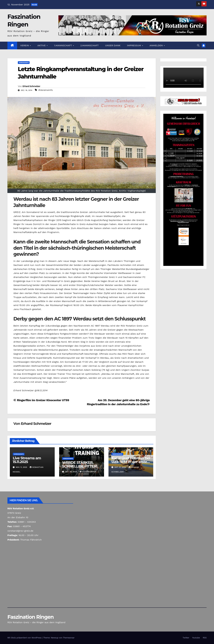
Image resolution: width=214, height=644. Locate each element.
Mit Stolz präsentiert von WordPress (25, 638)
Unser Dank (113, 46)
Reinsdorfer (88, 472)
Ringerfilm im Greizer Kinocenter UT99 (41, 400)
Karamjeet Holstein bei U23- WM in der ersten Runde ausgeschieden (131, 462)
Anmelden (156, 46)
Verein (25, 46)
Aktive (42, 46)
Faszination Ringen (31, 617)
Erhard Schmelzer (31, 86)
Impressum (134, 46)
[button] (198, 45)
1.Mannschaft (63, 46)
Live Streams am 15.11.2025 (27, 460)
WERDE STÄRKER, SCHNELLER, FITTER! (80, 464)
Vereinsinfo (24, 63)
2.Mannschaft (89, 46)
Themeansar (69, 638)
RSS (205, 638)
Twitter (186, 638)
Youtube (196, 638)
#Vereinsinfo (46, 90)
